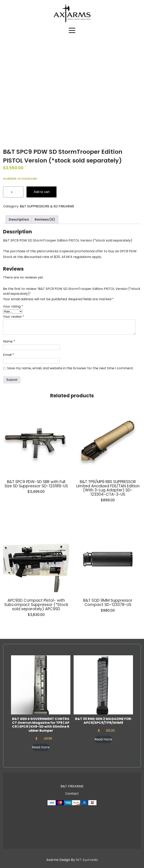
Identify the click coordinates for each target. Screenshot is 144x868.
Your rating (13, 306)
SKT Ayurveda (87, 860)
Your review (14, 317)
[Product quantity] (13, 192)
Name (9, 341)
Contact (72, 794)
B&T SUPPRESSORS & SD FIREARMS (47, 206)
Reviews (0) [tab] (45, 219)
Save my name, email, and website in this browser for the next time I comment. (70, 368)
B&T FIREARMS (72, 786)
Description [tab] (19, 219)
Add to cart (42, 192)
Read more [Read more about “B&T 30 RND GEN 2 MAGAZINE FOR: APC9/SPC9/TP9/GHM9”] (103, 739)
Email (9, 355)
